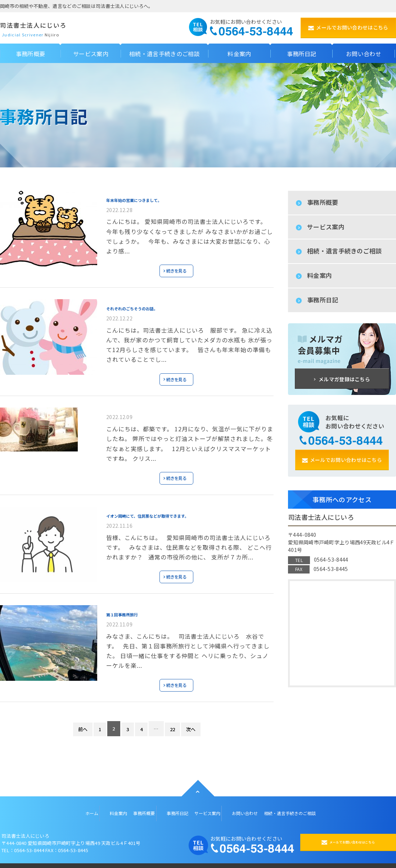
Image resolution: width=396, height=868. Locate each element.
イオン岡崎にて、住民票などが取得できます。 (175, 510)
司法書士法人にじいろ (55, 24)
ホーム (70, 805)
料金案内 (319, 275)
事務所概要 (323, 202)
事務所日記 (323, 300)
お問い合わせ (247, 805)
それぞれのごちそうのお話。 (149, 305)
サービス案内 (326, 227)
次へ (191, 722)
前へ (82, 722)
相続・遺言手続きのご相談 (345, 251)
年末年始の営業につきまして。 (152, 198)
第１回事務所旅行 (132, 607)
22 (173, 722)
